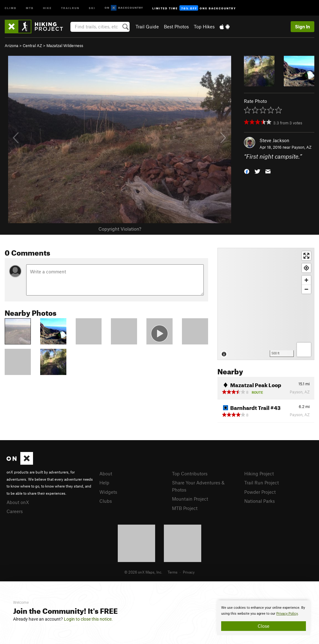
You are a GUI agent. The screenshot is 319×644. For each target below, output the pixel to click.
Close (264, 626)
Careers (15, 511)
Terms (173, 572)
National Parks (259, 501)
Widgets (108, 492)
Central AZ (32, 46)
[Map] (266, 304)
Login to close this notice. (88, 619)
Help (104, 483)
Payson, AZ (302, 147)
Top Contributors (190, 473)
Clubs (106, 501)
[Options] (304, 350)
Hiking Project (259, 473)
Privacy (189, 572)
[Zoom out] (306, 289)
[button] (247, 171)
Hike (47, 8)
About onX (18, 502)
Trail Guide (147, 26)
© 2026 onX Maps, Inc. (143, 572)
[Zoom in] (306, 280)
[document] (264, 618)
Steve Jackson (274, 140)
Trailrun (70, 8)
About (106, 473)
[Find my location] (306, 268)
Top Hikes (204, 26)
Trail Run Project (262, 483)
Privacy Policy (287, 614)
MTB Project (185, 508)
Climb (11, 8)
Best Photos (176, 26)
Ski (92, 8)
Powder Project (260, 492)
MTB (30, 8)
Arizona (12, 46)
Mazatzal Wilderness (65, 46)
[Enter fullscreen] (306, 256)
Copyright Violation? (120, 229)
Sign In (302, 26)
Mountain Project (190, 499)
